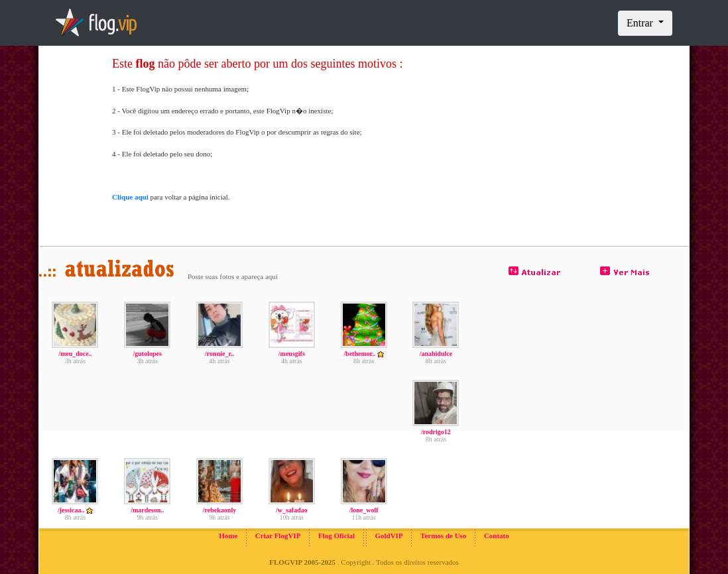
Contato (497, 536)
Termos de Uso (443, 536)
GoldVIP (389, 536)
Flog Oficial (336, 536)
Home (228, 536)
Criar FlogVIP (278, 536)
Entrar (641, 23)
